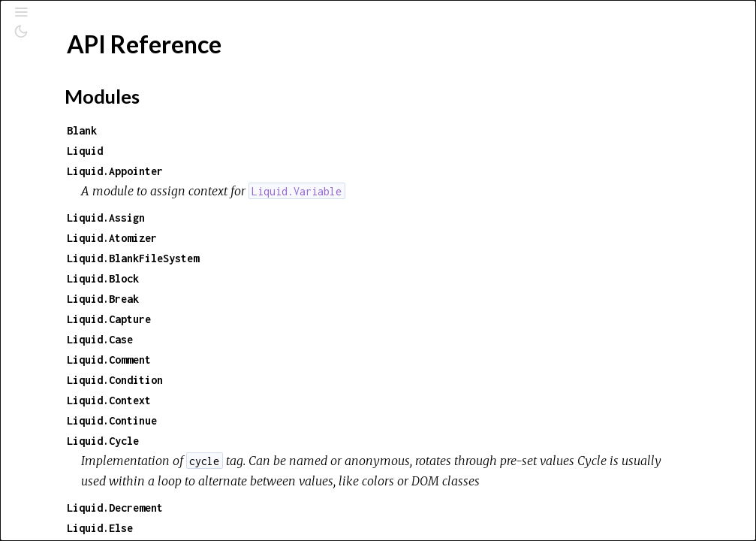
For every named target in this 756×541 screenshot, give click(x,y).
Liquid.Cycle (306, 441)
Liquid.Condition (318, 380)
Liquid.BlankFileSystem (336, 258)
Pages (53, 115)
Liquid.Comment (312, 360)
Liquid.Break (306, 299)
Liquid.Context (312, 400)
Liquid (288, 151)
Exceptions (69, 156)
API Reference (85, 199)
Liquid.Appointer (318, 171)
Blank (285, 130)
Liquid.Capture (312, 319)
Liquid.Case (303, 339)
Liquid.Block (306, 278)
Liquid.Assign (309, 218)
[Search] (104, 77)
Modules (63, 136)
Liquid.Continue (315, 420)
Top (66, 224)
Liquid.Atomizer (315, 238)
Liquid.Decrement (318, 528)
